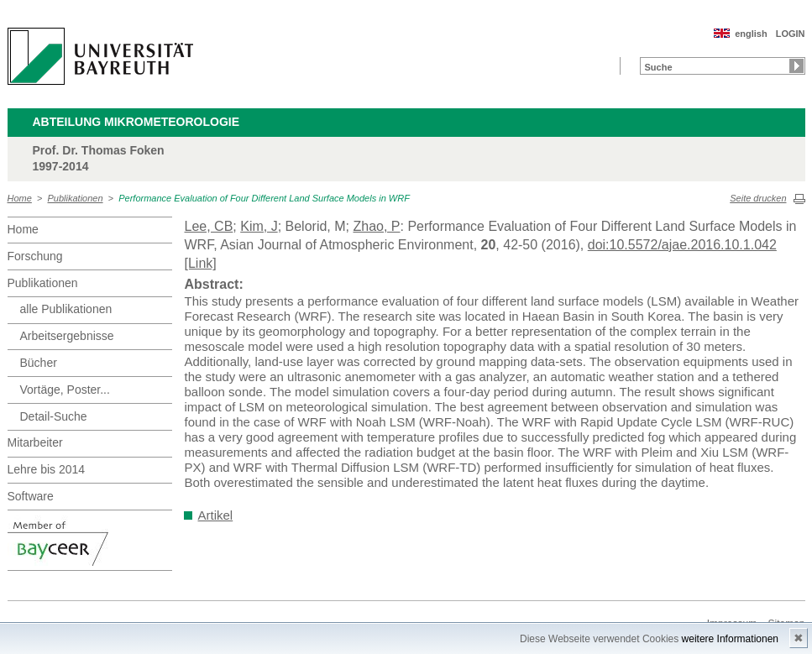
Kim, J (259, 226)
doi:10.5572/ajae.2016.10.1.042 (682, 245)
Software (31, 496)
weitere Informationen (730, 639)
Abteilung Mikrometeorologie (136, 122)
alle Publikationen (66, 309)
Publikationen (76, 198)
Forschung (35, 256)
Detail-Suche (54, 416)
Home (20, 198)
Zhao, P (376, 226)
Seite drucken (758, 198)
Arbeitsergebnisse (67, 336)
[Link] (201, 263)
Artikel (216, 515)
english (751, 34)
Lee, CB (209, 226)
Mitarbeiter (35, 442)
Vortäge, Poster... (65, 390)
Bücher (39, 363)
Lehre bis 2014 (47, 469)
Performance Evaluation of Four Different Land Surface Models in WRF (264, 198)
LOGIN (791, 34)
